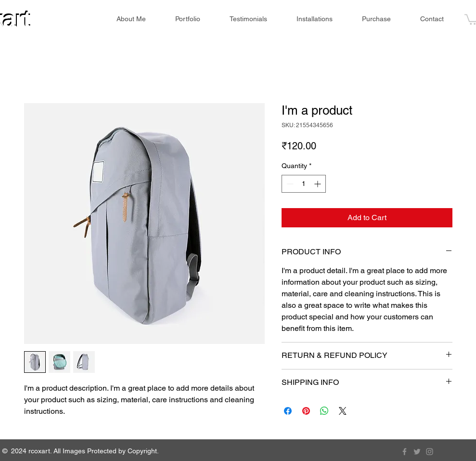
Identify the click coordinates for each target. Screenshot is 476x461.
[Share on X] (343, 411)
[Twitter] (417, 452)
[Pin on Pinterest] (306, 411)
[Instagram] (430, 452)
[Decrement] (289, 184)
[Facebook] (405, 452)
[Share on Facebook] (288, 411)
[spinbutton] (304, 184)
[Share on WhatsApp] (324, 411)
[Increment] (318, 184)
